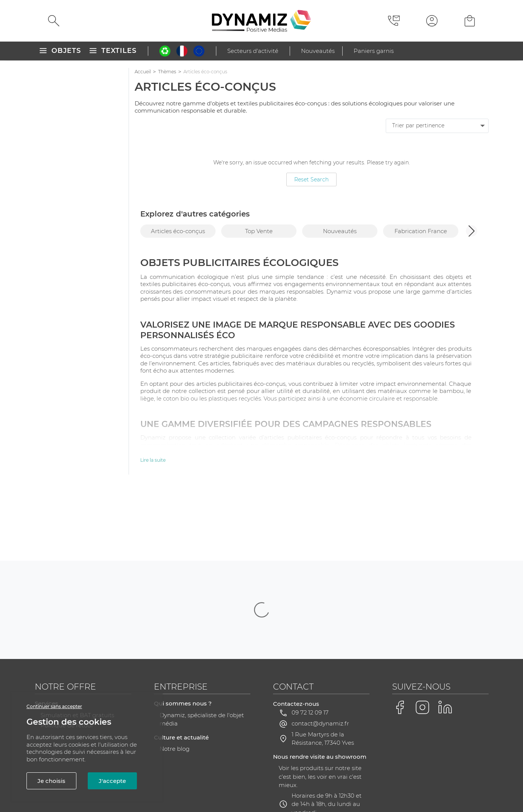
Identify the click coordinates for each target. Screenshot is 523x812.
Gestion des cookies (386, 785)
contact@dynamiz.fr (320, 648)
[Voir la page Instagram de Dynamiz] (422, 632)
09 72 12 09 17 (310, 637)
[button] (472, 231)
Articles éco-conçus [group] (178, 231)
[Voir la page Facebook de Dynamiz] (400, 632)
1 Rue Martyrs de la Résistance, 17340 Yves (323, 663)
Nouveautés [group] (340, 231)
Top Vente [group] (259, 231)
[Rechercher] (54, 21)
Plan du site (199, 785)
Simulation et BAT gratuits (77, 640)
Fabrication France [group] (421, 231)
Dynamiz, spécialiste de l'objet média (202, 644)
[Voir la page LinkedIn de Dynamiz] (445, 632)
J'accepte (112, 781)
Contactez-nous (296, 628)
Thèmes (167, 72)
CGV (168, 785)
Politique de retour (67, 650)
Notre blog (175, 673)
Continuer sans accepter (54, 706)
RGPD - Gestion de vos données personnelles (286, 785)
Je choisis (51, 781)
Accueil (143, 72)
